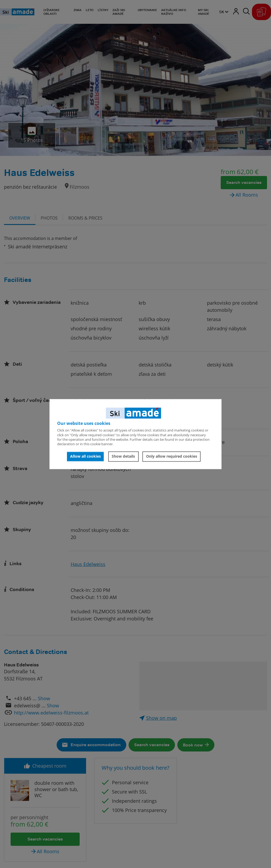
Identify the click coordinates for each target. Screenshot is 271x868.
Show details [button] (123, 456)
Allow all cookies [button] (85, 456)
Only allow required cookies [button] (172, 456)
